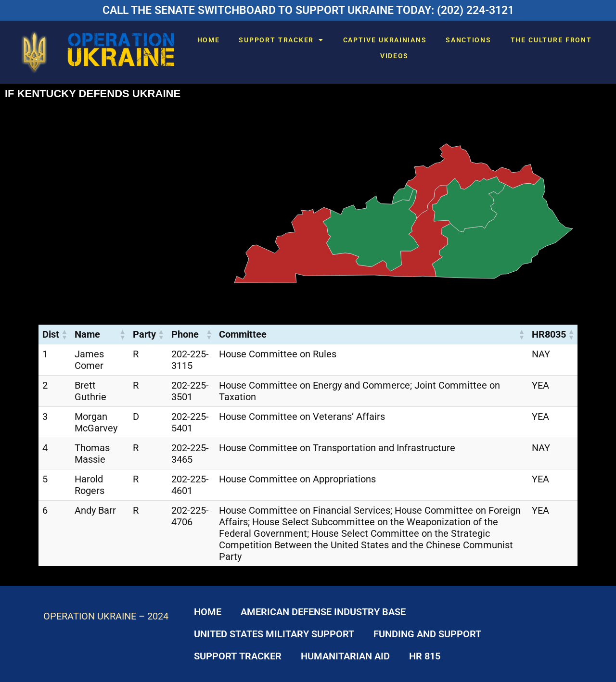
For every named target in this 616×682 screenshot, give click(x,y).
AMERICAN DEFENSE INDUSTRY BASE (323, 612)
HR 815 (425, 656)
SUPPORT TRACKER (281, 40)
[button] (64, 334)
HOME (209, 40)
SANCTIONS (468, 40)
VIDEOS (394, 56)
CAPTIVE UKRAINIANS (385, 40)
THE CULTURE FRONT (551, 40)
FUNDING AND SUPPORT (427, 634)
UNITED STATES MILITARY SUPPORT (274, 634)
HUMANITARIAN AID (345, 656)
